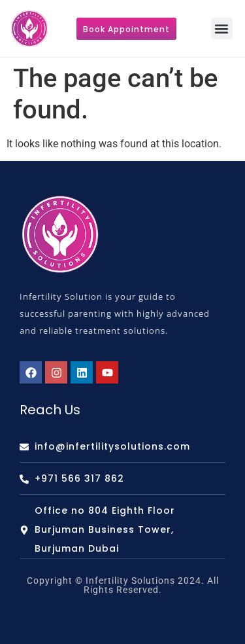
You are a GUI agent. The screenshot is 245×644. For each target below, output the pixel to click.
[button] (222, 28)
